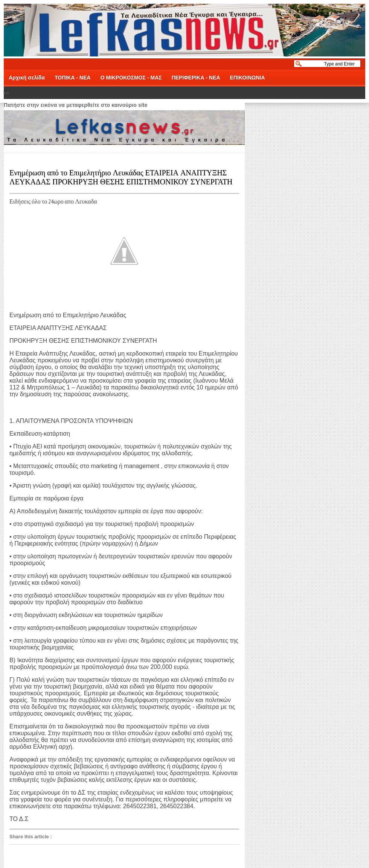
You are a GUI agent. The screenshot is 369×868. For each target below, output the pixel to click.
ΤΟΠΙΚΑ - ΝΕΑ (72, 78)
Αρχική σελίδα (27, 78)
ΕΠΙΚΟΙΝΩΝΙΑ (247, 78)
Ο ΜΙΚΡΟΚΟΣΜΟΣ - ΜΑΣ (131, 78)
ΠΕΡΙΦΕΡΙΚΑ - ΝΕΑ (196, 78)
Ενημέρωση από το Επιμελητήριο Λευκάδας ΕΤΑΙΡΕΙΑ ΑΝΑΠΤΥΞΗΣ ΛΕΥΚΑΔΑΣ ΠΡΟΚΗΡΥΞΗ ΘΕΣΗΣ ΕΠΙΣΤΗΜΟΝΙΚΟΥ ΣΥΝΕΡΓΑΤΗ (121, 176)
